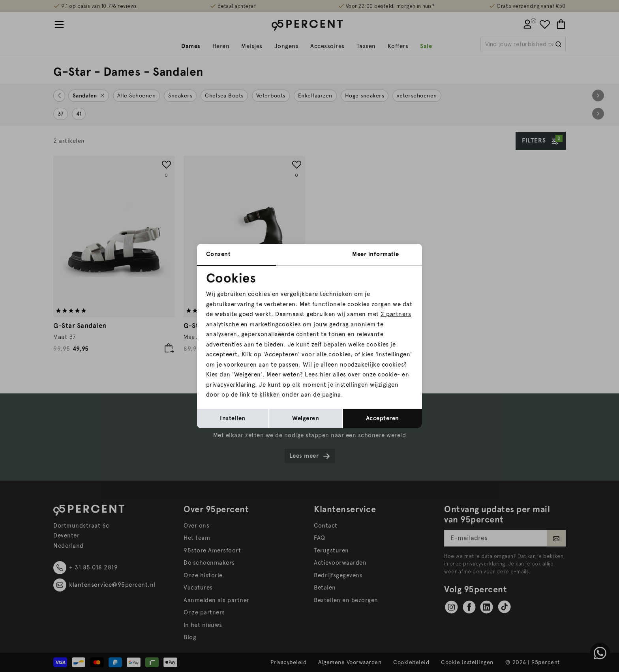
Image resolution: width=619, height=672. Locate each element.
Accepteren (383, 418)
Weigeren (306, 418)
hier (325, 374)
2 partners (396, 314)
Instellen (233, 418)
